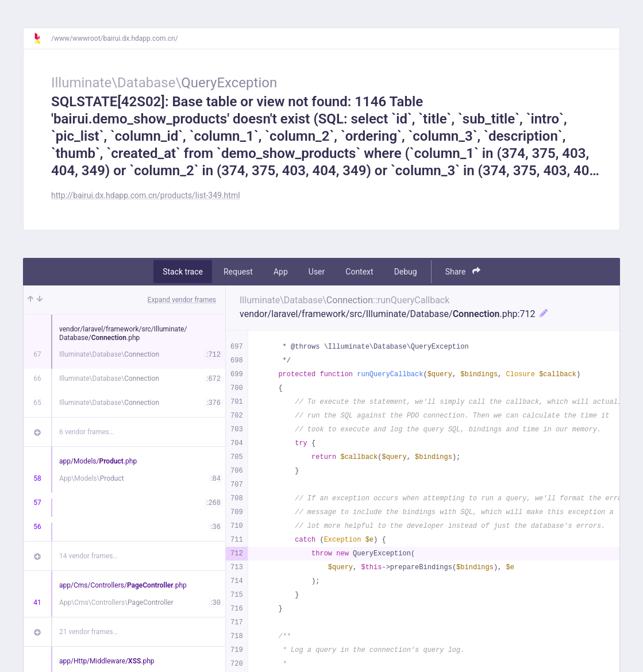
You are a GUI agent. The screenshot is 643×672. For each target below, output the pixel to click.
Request (238, 272)
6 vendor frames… (86, 432)
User (317, 272)
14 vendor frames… (88, 556)
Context (359, 272)
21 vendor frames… (88, 632)
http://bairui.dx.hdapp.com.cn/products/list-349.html (146, 195)
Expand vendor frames (182, 300)
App (281, 272)
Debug (406, 272)
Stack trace (183, 272)
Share (463, 271)
